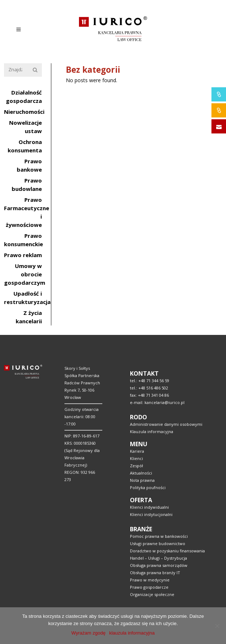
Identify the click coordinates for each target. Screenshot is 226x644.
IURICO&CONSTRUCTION (219, 110)
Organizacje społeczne (152, 594)
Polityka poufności (148, 487)
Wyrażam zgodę (88, 633)
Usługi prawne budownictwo (158, 543)
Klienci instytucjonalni (151, 514)
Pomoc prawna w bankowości (159, 536)
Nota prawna (142, 480)
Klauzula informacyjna (152, 431)
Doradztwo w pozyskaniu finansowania (167, 551)
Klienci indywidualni (149, 507)
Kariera (137, 451)
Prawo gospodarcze (149, 587)
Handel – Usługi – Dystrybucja (158, 558)
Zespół (136, 466)
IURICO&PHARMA (219, 94)
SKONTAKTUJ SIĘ (219, 126)
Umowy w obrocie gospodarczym (25, 274)
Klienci (136, 458)
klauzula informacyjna (132, 633)
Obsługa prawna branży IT (155, 573)
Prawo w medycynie (150, 580)
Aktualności (141, 473)
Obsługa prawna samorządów (159, 565)
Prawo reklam (23, 255)
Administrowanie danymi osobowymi (166, 424)
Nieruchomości (24, 112)
